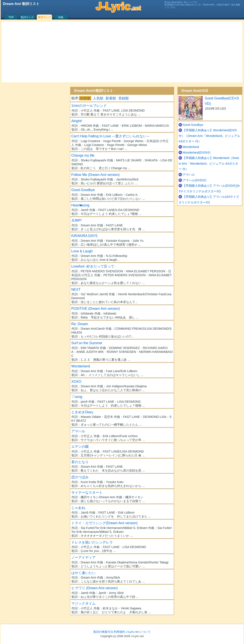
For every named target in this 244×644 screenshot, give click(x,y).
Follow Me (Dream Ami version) (95, 175)
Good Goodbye (83, 190)
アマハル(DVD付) (194, 180)
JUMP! (76, 220)
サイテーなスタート (87, 492)
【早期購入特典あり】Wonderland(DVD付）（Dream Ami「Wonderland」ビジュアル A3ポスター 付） (209, 136)
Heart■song (80, 205)
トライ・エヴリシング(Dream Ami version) (104, 523)
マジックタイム (83, 603)
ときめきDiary (82, 412)
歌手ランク (45, 17)
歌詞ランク (27, 17)
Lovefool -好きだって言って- (93, 266)
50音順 (85, 98)
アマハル (78, 431)
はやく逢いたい (83, 573)
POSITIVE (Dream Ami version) (96, 309)
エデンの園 (80, 447)
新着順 (111, 98)
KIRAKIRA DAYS (84, 236)
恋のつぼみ (80, 477)
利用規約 (119, 632)
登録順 (124, 98)
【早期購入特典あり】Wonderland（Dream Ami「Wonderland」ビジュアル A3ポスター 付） (209, 163)
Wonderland (81, 366)
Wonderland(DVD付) (197, 152)
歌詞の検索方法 (103, 632)
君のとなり (80, 462)
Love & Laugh (82, 251)
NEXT (76, 290)
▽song (77, 397)
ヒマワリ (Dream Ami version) (94, 588)
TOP (11, 17)
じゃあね (78, 508)
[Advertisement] (122, 52)
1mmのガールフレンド (89, 106)
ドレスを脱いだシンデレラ (92, 542)
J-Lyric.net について (138, 632)
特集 (61, 17)
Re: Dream (80, 324)
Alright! (77, 121)
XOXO (76, 382)
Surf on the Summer (87, 343)
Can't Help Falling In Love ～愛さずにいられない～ (111, 136)
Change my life (83, 155)
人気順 (98, 98)
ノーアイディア (83, 557)
